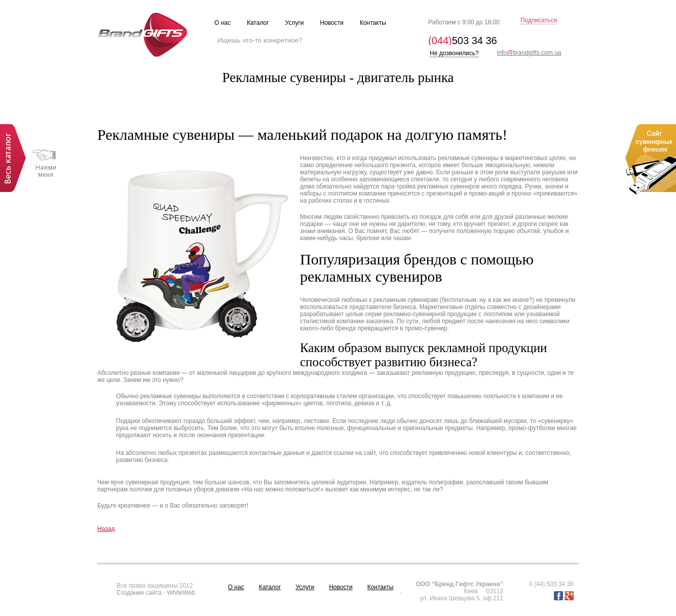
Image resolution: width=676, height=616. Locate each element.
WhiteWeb (181, 593)
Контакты (381, 587)
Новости (341, 587)
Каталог (270, 587)
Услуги (305, 587)
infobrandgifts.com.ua (529, 53)
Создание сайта (139, 593)
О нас (236, 587)
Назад (106, 529)
